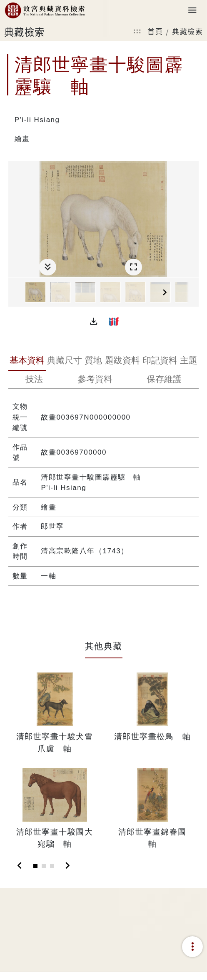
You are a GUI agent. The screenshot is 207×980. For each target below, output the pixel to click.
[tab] (27, 361)
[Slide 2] (44, 866)
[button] (94, 321)
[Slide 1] (35, 866)
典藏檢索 (187, 31)
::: (137, 31)
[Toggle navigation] (192, 11)
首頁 (155, 31)
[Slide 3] (52, 866)
